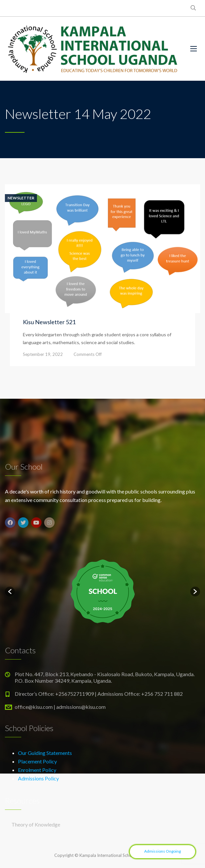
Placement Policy (37, 761)
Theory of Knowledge (36, 824)
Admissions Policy (38, 778)
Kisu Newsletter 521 (49, 322)
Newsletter (21, 198)
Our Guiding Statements (45, 753)
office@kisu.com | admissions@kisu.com (60, 707)
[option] (102, 592)
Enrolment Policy (37, 770)
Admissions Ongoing (162, 851)
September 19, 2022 (43, 354)
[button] (10, 592)
